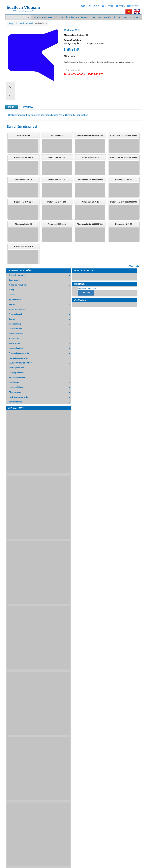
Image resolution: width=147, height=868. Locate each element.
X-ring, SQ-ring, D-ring (40, 285)
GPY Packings (23, 135)
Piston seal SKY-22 (124, 180)
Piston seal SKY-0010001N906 (90, 135)
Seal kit (40, 305)
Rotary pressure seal (17, 309)
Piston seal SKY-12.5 (23, 157)
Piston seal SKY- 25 (90, 202)
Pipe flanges (40, 383)
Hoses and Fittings (40, 388)
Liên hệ (72, 50)
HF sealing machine (40, 378)
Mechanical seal (40, 329)
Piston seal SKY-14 (57, 157)
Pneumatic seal (40, 315)
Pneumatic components (40, 354)
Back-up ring (14, 280)
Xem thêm (135, 266)
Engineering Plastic (40, 349)
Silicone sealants (40, 334)
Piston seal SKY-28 (23, 224)
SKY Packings (57, 135)
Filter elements (40, 393)
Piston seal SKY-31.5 (23, 246)
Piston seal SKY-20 (57, 180)
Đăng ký (122, 6)
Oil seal (40, 295)
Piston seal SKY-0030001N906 (90, 224)
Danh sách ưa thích (92, 6)
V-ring (40, 290)
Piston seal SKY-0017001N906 (124, 157)
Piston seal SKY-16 (90, 157)
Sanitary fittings (40, 402)
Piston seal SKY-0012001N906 (124, 135)
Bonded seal (40, 339)
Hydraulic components (18, 358)
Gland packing (40, 324)
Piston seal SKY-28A (57, 224)
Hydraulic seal (40, 300)
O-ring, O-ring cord (40, 276)
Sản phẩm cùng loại (22, 127)
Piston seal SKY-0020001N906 (90, 180)
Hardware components (40, 397)
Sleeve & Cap (40, 344)
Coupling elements (40, 373)
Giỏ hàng (109, 6)
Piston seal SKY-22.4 (23, 202)
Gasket (40, 319)
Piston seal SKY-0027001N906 (124, 202)
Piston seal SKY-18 (23, 180)
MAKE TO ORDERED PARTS (40, 363)
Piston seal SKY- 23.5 (57, 202)
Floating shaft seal (17, 368)
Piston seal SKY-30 (124, 224)
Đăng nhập (134, 6)
